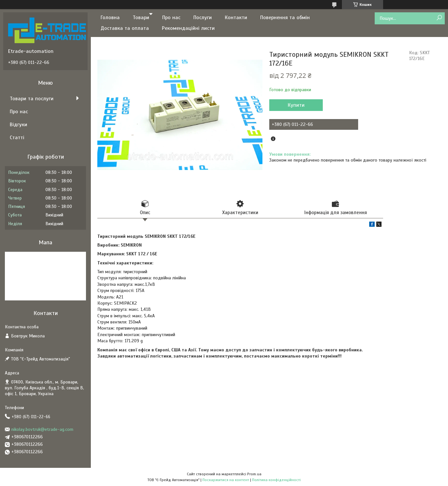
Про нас (171, 18)
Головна (110, 18)
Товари (141, 18)
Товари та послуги (32, 99)
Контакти (236, 18)
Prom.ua (254, 474)
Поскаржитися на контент (226, 480)
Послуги (203, 18)
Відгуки (18, 125)
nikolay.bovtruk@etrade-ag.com (42, 429)
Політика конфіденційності (276, 480)
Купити (296, 105)
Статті (17, 138)
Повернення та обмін (285, 18)
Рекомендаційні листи (188, 28)
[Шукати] (439, 18)
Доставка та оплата (125, 28)
